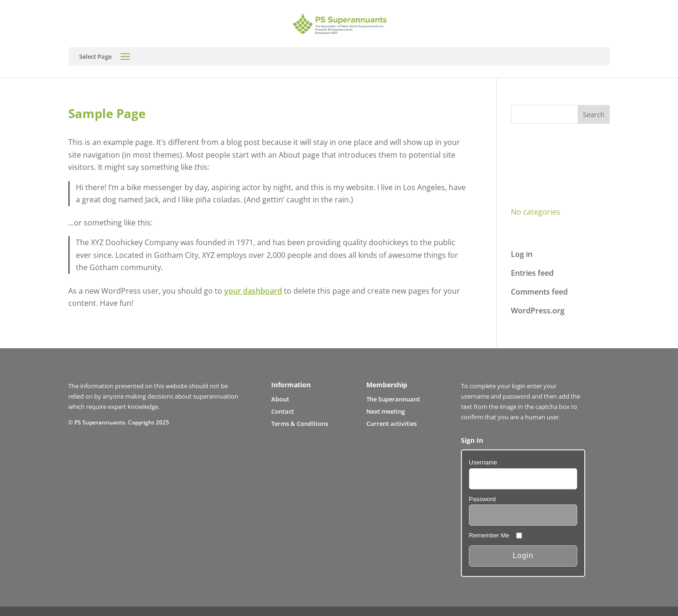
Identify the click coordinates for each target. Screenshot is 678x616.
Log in (522, 254)
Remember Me (489, 535)
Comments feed (539, 292)
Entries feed (532, 273)
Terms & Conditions (300, 424)
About (280, 399)
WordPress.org (538, 311)
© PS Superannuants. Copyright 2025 (119, 422)
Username (483, 462)
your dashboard (253, 291)
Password (482, 499)
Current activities (391, 424)
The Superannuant (393, 399)
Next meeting (386, 411)
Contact (282, 411)
